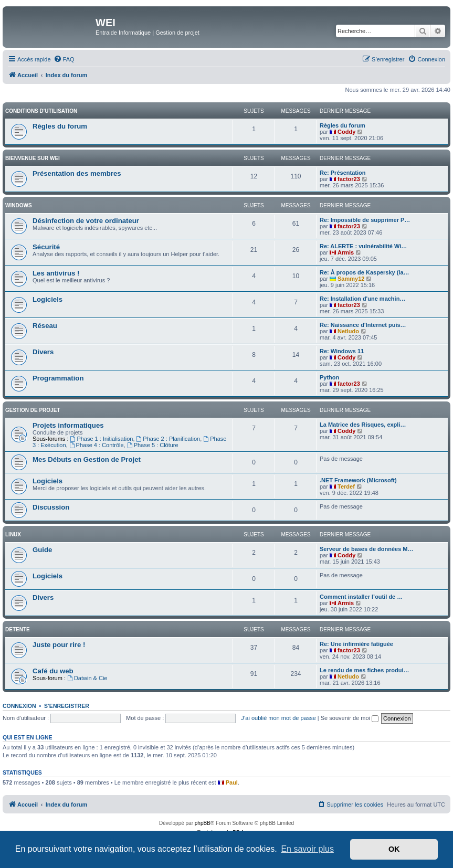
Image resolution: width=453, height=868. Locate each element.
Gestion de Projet (33, 410)
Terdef (346, 486)
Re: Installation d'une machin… (362, 299)
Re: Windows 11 (342, 351)
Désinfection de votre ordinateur (86, 221)
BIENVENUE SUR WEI (33, 158)
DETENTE (18, 629)
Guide (42, 550)
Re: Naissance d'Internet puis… (363, 325)
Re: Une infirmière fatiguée (356, 644)
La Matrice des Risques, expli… (363, 425)
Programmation (58, 378)
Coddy (346, 132)
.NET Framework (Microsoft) (358, 480)
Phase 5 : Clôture (153, 445)
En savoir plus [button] (307, 849)
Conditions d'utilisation (41, 111)
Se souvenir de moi (350, 718)
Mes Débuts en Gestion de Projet (87, 459)
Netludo (348, 331)
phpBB (203, 823)
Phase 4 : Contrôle (97, 445)
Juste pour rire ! (59, 645)
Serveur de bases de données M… (367, 549)
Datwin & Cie (87, 678)
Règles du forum (60, 126)
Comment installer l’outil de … (361, 597)
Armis (346, 252)
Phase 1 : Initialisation (102, 439)
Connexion (19, 706)
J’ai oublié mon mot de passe (278, 718)
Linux (13, 534)
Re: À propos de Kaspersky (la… (365, 272)
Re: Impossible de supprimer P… (365, 220)
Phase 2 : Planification (168, 439)
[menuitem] (64, 59)
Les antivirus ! (56, 273)
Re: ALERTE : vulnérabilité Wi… (363, 246)
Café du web (53, 671)
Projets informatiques (68, 425)
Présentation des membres (77, 173)
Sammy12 (351, 279)
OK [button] (394, 849)
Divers (43, 352)
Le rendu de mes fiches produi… (365, 670)
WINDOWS (19, 205)
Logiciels (48, 299)
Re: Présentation (343, 173)
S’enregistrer (67, 706)
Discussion (51, 507)
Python (329, 377)
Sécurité (46, 247)
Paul (232, 782)
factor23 (349, 179)
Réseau (45, 326)
